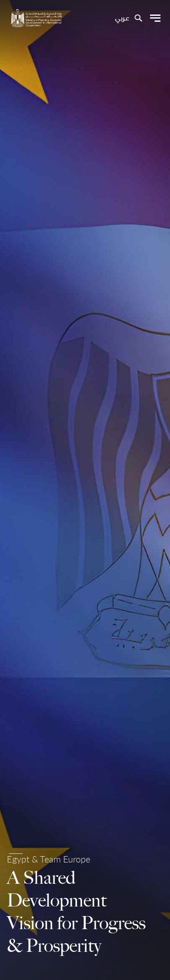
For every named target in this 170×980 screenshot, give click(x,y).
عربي (122, 19)
